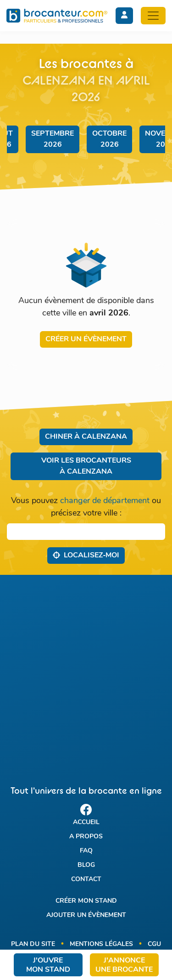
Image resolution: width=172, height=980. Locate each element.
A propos (86, 837)
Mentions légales (101, 944)
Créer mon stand (86, 901)
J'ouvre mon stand (48, 965)
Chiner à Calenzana (86, 437)
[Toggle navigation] (153, 16)
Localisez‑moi (86, 555)
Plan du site (33, 944)
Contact (86, 880)
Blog (86, 865)
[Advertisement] (86, 672)
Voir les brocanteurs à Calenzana (86, 466)
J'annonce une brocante (124, 965)
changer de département (105, 501)
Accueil (86, 822)
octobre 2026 (109, 139)
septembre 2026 (53, 139)
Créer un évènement (86, 339)
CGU (154, 944)
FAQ (86, 851)
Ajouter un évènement (86, 915)
